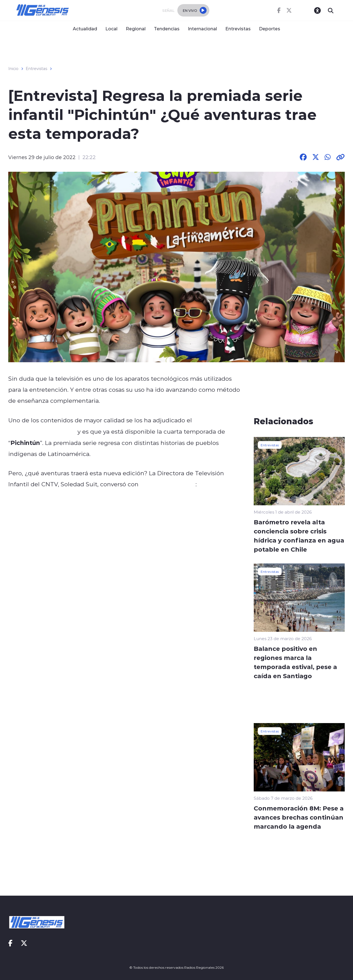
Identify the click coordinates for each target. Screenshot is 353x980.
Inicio (13, 69)
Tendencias (167, 29)
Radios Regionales (168, 484)
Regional (136, 29)
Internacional (202, 29)
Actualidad (85, 29)
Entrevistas (238, 29)
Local (111, 29)
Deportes (270, 29)
